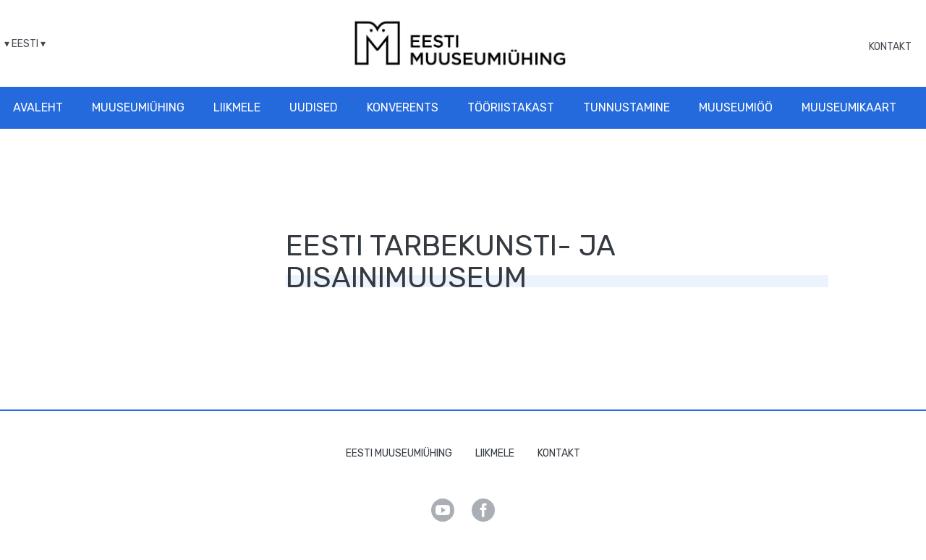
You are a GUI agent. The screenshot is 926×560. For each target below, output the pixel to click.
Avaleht (38, 107)
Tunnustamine (626, 107)
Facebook (483, 510)
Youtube (443, 510)
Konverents (403, 107)
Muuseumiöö (736, 107)
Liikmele (237, 107)
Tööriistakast (511, 107)
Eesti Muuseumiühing (399, 453)
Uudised (314, 107)
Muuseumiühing (138, 107)
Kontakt (890, 47)
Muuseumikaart (849, 107)
